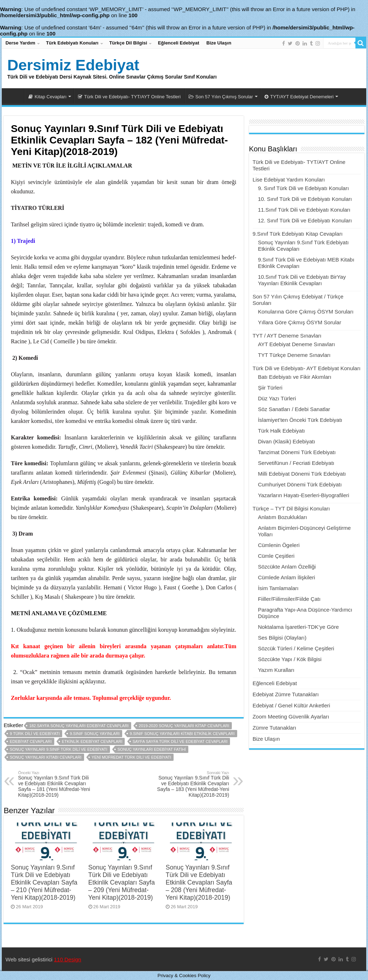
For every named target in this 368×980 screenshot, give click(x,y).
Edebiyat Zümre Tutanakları (286, 694)
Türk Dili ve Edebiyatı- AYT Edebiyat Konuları (307, 368)
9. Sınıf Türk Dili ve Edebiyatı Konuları (303, 188)
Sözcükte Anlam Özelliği (287, 567)
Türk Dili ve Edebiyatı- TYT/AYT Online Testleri (129, 97)
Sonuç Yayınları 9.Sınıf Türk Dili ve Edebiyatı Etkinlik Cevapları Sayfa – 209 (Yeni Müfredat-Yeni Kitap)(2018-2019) (122, 882)
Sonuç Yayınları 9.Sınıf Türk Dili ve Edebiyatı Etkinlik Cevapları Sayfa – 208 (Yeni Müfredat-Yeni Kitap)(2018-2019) (199, 882)
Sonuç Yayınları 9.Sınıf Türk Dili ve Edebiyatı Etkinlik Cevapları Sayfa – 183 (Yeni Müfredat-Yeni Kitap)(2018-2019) (192, 784)
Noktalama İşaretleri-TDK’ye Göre (298, 627)
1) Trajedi (23, 241)
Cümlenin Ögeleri (279, 545)
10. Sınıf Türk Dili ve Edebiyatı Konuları (305, 199)
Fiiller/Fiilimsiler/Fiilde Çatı (289, 599)
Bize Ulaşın (219, 43)
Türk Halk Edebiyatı (282, 431)
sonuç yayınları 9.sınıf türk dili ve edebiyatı (58, 749)
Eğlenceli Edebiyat (178, 43)
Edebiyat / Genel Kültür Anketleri (291, 705)
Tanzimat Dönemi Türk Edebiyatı (297, 452)
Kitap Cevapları (47, 97)
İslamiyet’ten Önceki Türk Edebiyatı (300, 420)
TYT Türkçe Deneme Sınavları (294, 355)
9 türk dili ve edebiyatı (35, 734)
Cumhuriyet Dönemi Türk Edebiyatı (300, 484)
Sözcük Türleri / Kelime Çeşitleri (296, 648)
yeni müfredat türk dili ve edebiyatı (131, 757)
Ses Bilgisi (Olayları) (282, 638)
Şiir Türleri (270, 388)
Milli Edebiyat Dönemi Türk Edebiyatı (302, 474)
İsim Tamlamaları (278, 588)
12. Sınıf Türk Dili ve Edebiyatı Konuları (305, 220)
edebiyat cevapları (31, 741)
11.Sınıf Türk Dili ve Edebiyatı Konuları (304, 210)
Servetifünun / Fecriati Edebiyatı (296, 463)
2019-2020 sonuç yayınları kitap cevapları (184, 726)
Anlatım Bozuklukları (283, 517)
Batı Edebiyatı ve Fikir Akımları (295, 377)
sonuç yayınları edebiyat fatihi (152, 749)
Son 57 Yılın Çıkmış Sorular (221, 97)
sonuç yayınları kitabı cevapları (45, 757)
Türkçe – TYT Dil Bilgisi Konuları (291, 508)
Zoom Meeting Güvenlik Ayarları (291, 717)
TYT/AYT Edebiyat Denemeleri (299, 97)
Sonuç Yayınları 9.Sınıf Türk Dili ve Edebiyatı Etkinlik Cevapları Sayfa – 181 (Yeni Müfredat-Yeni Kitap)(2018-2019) (55, 784)
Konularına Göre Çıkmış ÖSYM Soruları (306, 312)
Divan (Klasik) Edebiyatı (287, 441)
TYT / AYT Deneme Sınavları (287, 336)
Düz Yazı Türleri (277, 398)
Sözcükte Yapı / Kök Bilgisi (290, 659)
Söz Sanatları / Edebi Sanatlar (294, 409)
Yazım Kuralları (276, 670)
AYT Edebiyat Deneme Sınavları (297, 344)
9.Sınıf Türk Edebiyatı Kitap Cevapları (298, 234)
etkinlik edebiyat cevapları (92, 741)
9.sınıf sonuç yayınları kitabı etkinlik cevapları (182, 734)
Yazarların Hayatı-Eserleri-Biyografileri (304, 495)
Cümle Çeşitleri (276, 556)
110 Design (68, 959)
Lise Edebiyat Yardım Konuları (289, 180)
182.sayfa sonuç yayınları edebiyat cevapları (79, 726)
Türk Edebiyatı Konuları (72, 43)
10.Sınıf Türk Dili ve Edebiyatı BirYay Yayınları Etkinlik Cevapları (302, 280)
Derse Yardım (20, 43)
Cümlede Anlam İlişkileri (287, 577)
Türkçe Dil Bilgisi (128, 43)
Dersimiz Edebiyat (73, 65)
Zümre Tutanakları (275, 728)
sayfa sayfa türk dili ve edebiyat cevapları (180, 741)
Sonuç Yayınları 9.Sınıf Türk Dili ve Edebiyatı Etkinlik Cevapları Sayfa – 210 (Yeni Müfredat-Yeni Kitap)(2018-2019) (44, 882)
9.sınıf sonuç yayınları (95, 734)
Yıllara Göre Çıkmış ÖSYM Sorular (300, 322)
